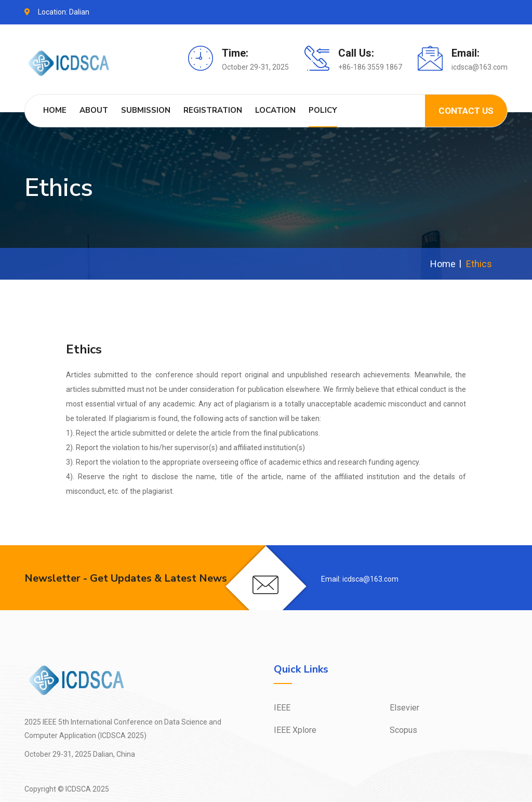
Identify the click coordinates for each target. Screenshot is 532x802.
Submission (146, 110)
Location (275, 110)
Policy (323, 110)
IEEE (282, 708)
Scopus (403, 730)
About (94, 110)
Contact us (466, 111)
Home (55, 110)
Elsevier (404, 708)
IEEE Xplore (295, 730)
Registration (213, 110)
